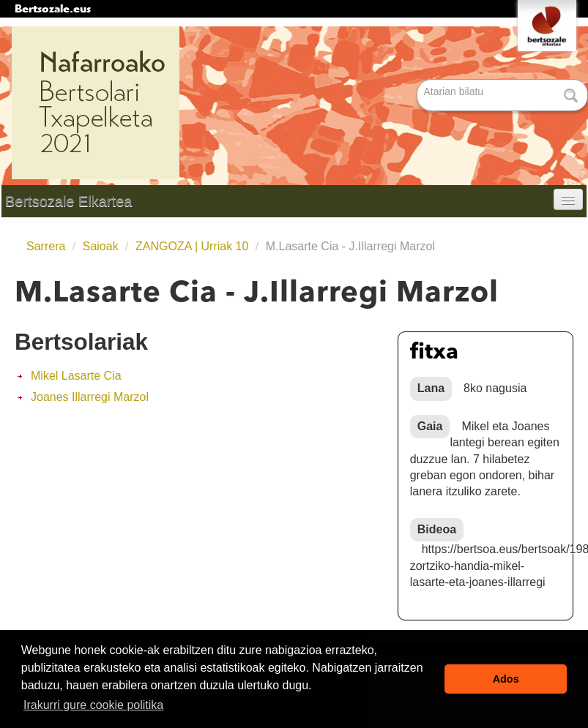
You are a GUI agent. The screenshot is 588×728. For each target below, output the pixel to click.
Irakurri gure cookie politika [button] (93, 705)
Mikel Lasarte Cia (76, 376)
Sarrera (46, 246)
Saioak (101, 246)
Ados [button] (506, 679)
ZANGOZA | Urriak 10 (192, 246)
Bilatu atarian (418, 80)
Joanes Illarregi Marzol (90, 397)
